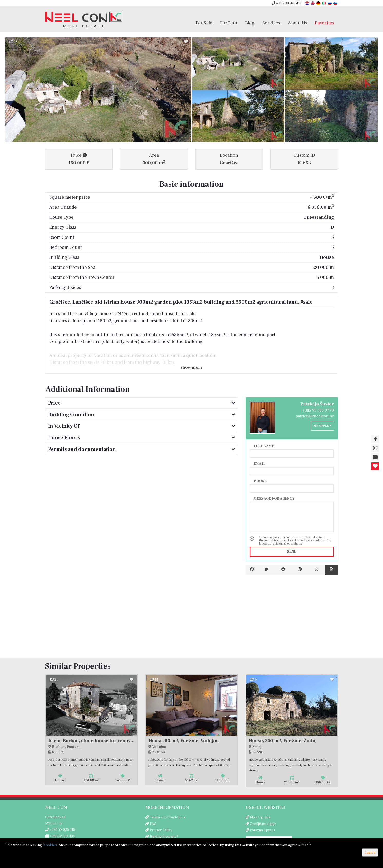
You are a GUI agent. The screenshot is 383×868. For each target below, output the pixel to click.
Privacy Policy (161, 830)
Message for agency (274, 498)
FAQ (153, 824)
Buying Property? (164, 837)
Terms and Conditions (168, 817)
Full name (264, 446)
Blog (250, 23)
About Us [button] (298, 23)
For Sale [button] (204, 23)
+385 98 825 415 (287, 3)
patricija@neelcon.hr (315, 416)
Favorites (325, 23)
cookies (50, 845)
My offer (322, 426)
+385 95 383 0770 (318, 410)
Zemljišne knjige (263, 824)
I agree (370, 853)
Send (292, 552)
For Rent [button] (229, 23)
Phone (260, 481)
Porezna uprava (263, 830)
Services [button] (271, 23)
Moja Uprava (260, 817)
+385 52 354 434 (60, 836)
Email (259, 463)
